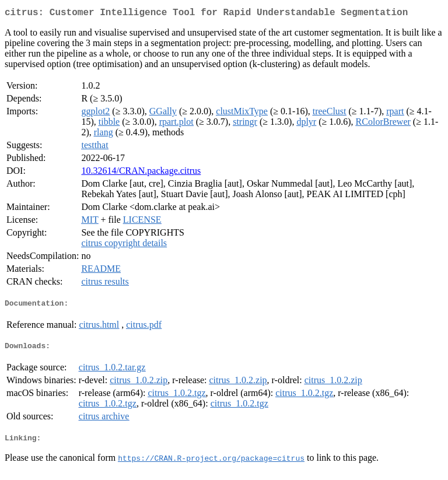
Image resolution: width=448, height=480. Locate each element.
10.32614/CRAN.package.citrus (141, 173)
